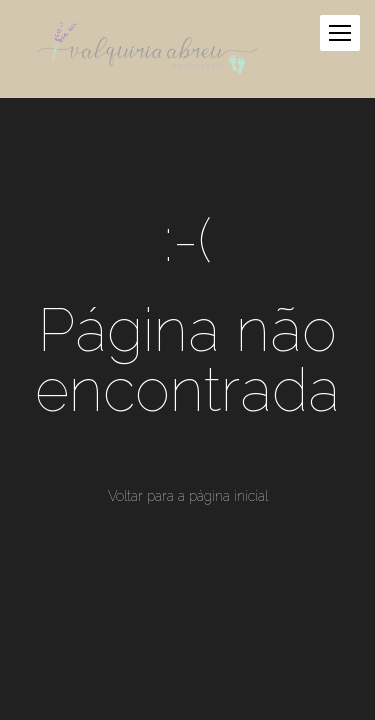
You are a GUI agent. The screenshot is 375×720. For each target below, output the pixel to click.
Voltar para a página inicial (188, 496)
